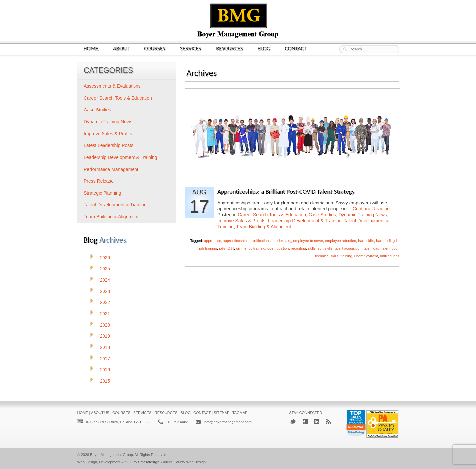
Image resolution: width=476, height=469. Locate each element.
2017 (105, 359)
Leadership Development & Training (305, 221)
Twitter (293, 421)
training (346, 256)
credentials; (282, 241)
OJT (231, 248)
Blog (264, 48)
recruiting (298, 248)
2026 (105, 258)
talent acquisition (348, 248)
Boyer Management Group (111, 455)
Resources (229, 48)
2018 (105, 347)
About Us (100, 413)
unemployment (366, 256)
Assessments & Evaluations (112, 86)
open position (278, 248)
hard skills (366, 241)
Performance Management (111, 169)
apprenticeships (236, 241)
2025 (105, 269)
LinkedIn (317, 422)
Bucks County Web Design (184, 462)
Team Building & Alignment (264, 227)
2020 (105, 325)
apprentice (212, 241)
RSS (328, 422)
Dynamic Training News (363, 215)
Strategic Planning (103, 193)
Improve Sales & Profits (241, 221)
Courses (155, 48)
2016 (105, 370)
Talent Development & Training (115, 205)
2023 (105, 291)
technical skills (327, 256)
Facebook (305, 422)
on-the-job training (251, 248)
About (121, 48)
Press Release (99, 181)
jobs (222, 248)
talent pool (390, 248)
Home (91, 48)
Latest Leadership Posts (108, 145)
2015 (105, 381)
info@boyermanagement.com (227, 422)
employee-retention (341, 241)
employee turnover (308, 241)
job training (208, 248)
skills (312, 248)
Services (191, 48)
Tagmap (240, 413)
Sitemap (222, 413)
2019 (105, 336)
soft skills (325, 248)
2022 (105, 302)
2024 (105, 280)
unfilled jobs (390, 256)
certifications (261, 241)
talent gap (372, 248)
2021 (105, 314)
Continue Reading (371, 209)
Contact (296, 48)
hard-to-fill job (387, 241)
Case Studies (322, 215)
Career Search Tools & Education (272, 215)
